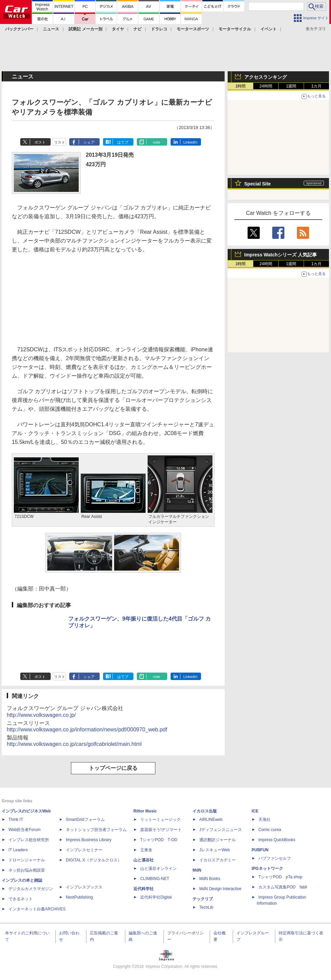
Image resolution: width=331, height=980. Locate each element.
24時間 (266, 86)
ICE (255, 811)
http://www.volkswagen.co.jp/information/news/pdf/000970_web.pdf (87, 730)
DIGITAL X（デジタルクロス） (94, 860)
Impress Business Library (89, 840)
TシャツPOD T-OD (159, 840)
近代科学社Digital (156, 897)
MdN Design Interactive (220, 889)
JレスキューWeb (214, 850)
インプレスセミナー (84, 850)
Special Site (258, 184)
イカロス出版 (205, 811)
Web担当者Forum (24, 830)
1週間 (291, 86)
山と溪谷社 (144, 860)
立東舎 (146, 850)
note (157, 142)
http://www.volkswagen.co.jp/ (41, 715)
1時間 (241, 86)
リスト (60, 142)
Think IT (16, 820)
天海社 (264, 820)
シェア (89, 142)
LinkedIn (190, 142)
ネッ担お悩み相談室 (27, 870)
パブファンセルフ (275, 858)
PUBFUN (260, 850)
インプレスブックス (84, 887)
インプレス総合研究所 (29, 840)
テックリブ (203, 899)
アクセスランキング (265, 77)
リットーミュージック (160, 820)
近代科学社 (144, 889)
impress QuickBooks (277, 840)
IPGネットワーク (267, 869)
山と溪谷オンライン (158, 869)
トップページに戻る (113, 768)
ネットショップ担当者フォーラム (96, 830)
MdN (197, 870)
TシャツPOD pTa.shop (280, 877)
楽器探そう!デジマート (161, 830)
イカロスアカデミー (218, 860)
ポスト (40, 142)
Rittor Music (145, 811)
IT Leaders (18, 850)
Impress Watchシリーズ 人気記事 (281, 255)
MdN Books (210, 879)
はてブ (123, 142)
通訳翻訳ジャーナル (218, 840)
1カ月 (317, 86)
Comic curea (270, 830)
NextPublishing (79, 897)
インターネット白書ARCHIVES (37, 909)
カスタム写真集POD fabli (283, 887)
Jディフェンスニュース (221, 830)
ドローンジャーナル (27, 860)
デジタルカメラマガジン (31, 889)
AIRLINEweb (211, 820)
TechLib (206, 907)
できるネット (21, 899)
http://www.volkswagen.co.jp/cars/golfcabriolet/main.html (74, 744)
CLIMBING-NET (155, 879)
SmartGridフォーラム (85, 820)
